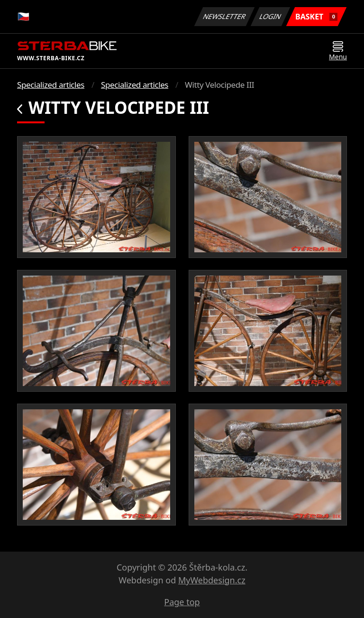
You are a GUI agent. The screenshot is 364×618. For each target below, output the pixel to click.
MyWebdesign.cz (212, 580)
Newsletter (224, 16)
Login (271, 16)
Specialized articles (51, 85)
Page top (182, 602)
